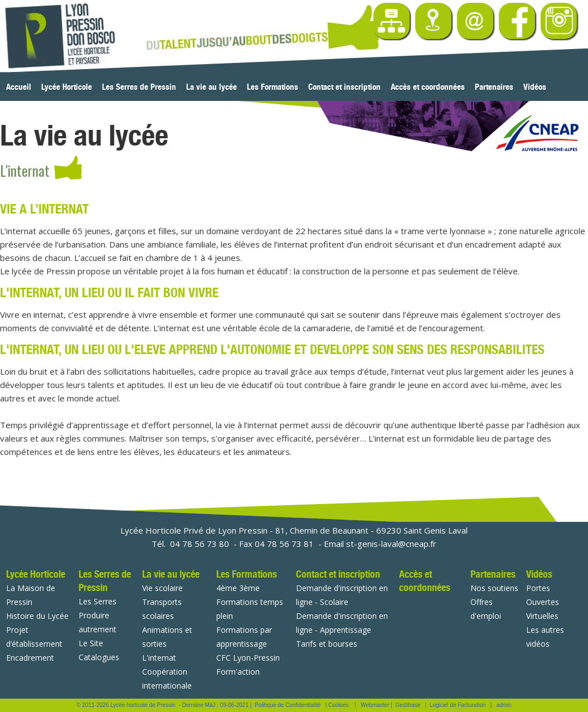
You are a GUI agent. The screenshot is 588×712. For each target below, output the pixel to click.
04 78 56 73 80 (200, 544)
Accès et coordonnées (428, 87)
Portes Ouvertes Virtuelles (543, 602)
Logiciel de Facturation (458, 705)
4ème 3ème (238, 588)
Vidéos (535, 87)
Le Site (91, 643)
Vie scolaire (162, 588)
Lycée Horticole (67, 87)
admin (504, 705)
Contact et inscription (344, 87)
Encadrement (30, 658)
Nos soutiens (494, 588)
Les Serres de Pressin (139, 87)
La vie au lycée (212, 87)
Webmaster (375, 705)
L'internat (159, 658)
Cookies (338, 705)
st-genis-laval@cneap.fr (391, 544)
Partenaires (494, 87)
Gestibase (408, 705)
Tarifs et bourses (327, 644)
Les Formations (273, 87)
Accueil (19, 87)
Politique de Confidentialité (288, 705)
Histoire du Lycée (37, 616)
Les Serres (98, 601)
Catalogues (99, 657)
